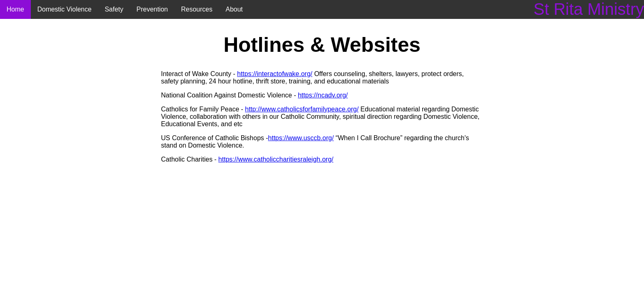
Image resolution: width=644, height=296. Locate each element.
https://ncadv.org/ (323, 95)
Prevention (152, 9)
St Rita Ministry (589, 9)
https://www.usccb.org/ (301, 138)
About (234, 9)
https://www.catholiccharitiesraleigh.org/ (276, 159)
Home (15, 9)
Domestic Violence (64, 9)
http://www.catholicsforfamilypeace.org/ (302, 109)
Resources (197, 9)
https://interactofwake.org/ (275, 74)
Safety (114, 9)
